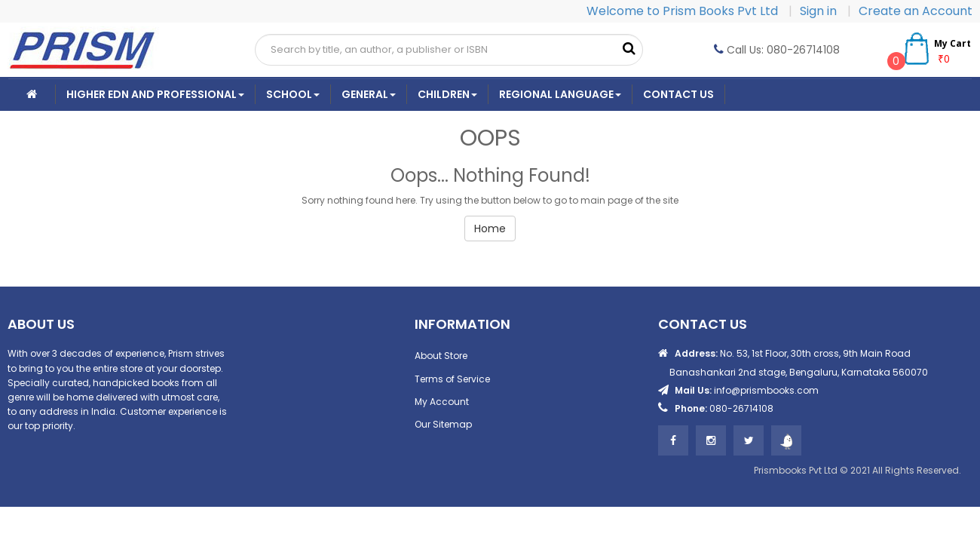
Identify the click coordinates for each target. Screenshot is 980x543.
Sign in (820, 11)
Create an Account (916, 11)
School (293, 94)
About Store (441, 356)
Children (447, 94)
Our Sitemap (443, 424)
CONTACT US (678, 94)
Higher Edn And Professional (155, 94)
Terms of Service (452, 379)
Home (490, 229)
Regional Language (560, 94)
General (369, 94)
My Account (442, 402)
